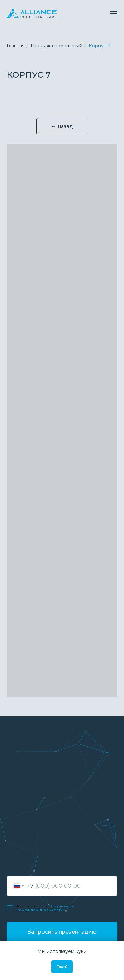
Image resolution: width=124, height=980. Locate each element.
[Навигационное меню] (114, 13)
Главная (16, 46)
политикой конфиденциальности (45, 908)
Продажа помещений (57, 46)
